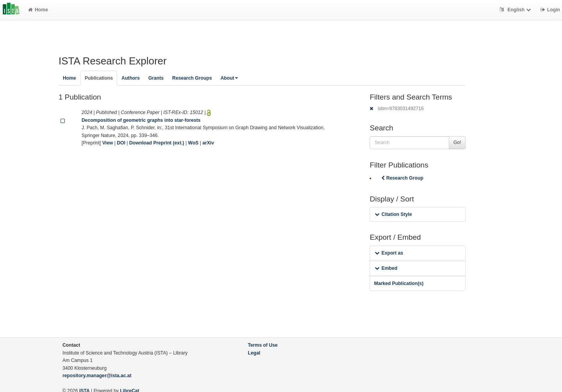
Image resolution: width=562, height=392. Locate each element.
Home (38, 10)
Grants (156, 78)
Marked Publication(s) (399, 283)
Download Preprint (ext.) (157, 143)
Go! (457, 143)
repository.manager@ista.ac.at (97, 376)
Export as (389, 253)
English (516, 10)
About (229, 78)
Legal (254, 353)
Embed (386, 268)
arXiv (208, 143)
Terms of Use (263, 345)
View (108, 143)
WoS (193, 143)
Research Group (402, 178)
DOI (121, 143)
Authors (131, 78)
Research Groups (192, 78)
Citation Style (393, 214)
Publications (99, 78)
